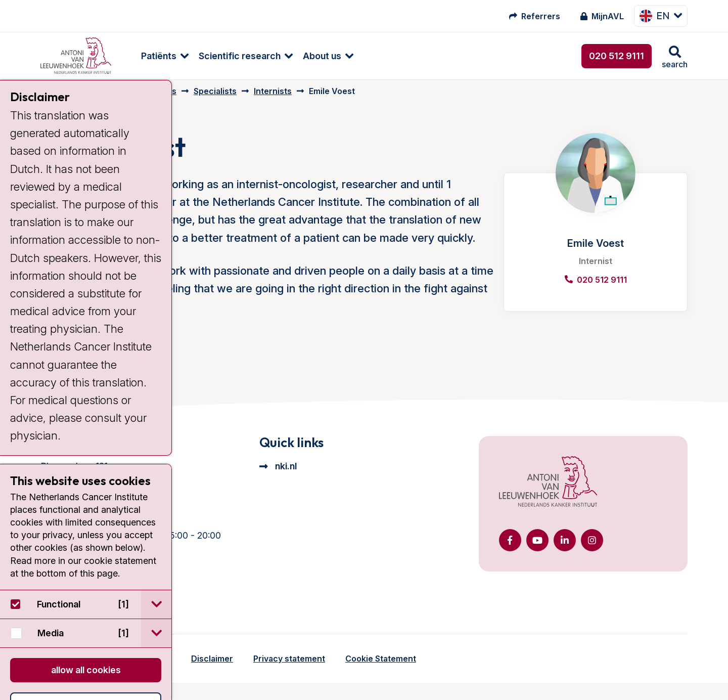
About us (312, 56)
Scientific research (230, 56)
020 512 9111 (617, 56)
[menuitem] (150, 56)
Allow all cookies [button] (86, 670)
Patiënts (149, 56)
